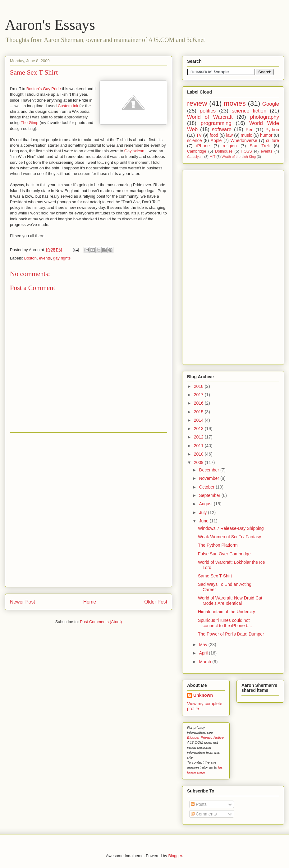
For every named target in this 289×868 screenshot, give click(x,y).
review (197, 103)
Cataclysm (195, 157)
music (247, 135)
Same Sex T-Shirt (34, 72)
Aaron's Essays (50, 25)
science (194, 140)
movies (235, 103)
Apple (216, 140)
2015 (199, 412)
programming (216, 123)
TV (199, 135)
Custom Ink (68, 106)
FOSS (246, 151)
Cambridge (197, 151)
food (214, 135)
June (204, 521)
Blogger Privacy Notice (205, 737)
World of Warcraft (210, 117)
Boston (30, 258)
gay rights (62, 258)
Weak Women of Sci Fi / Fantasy (229, 537)
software (222, 129)
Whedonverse (244, 140)
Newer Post (23, 602)
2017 (199, 395)
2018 (199, 386)
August (206, 504)
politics (208, 111)
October (207, 487)
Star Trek (260, 146)
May (204, 645)
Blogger (175, 856)
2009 (199, 462)
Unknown (203, 695)
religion (230, 146)
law (229, 135)
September (210, 495)
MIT (212, 157)
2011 (199, 446)
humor (266, 135)
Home (90, 602)
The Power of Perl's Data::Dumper (231, 634)
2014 (199, 420)
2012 (199, 437)
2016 (199, 403)
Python (272, 130)
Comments (204, 814)
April (204, 653)
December (209, 470)
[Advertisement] (73, 510)
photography (265, 117)
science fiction (249, 111)
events (45, 258)
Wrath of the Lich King (239, 157)
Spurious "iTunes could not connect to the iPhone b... (225, 623)
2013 (199, 429)
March (206, 662)
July (203, 512)
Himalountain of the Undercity (227, 612)
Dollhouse (224, 151)
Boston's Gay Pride (44, 89)
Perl (250, 130)
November (209, 478)
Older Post (156, 602)
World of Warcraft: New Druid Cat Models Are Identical (230, 601)
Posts (199, 804)
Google (271, 104)
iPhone (203, 146)
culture (273, 140)
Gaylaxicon (134, 151)
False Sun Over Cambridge (224, 554)
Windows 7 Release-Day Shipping (231, 528)
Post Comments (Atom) (101, 622)
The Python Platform (218, 545)
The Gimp (29, 123)
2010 (199, 454)
